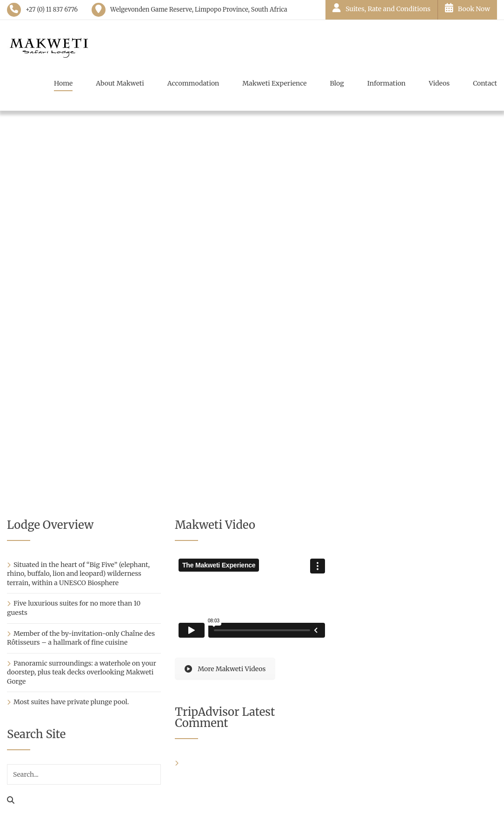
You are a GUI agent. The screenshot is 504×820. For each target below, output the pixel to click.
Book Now (468, 8)
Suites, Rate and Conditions (381, 8)
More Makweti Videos (225, 669)
